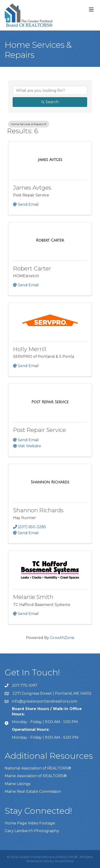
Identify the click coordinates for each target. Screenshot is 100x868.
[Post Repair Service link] (50, 402)
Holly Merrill (30, 349)
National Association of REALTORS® (38, 768)
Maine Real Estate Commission (33, 791)
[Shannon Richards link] (50, 482)
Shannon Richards (38, 510)
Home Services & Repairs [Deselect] (29, 124)
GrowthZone (62, 638)
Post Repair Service (39, 430)
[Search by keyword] (50, 90)
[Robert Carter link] (50, 240)
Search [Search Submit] (50, 102)
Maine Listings (18, 784)
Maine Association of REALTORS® (36, 776)
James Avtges (32, 188)
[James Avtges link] (50, 160)
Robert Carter (32, 268)
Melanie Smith (33, 597)
